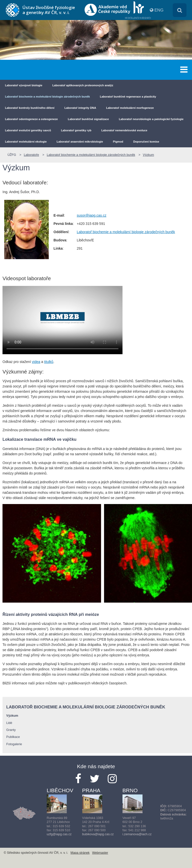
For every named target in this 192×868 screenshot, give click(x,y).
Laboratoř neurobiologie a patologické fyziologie (151, 119)
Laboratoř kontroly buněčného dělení (30, 108)
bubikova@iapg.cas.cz (98, 834)
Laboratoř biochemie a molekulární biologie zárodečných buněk (47, 97)
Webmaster (100, 853)
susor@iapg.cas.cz (91, 215)
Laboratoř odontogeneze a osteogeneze (31, 119)
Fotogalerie (14, 744)
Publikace (13, 737)
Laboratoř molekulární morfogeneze (130, 108)
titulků (49, 362)
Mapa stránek (80, 853)
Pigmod (118, 142)
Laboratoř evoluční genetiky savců (28, 130)
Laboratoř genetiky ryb (76, 130)
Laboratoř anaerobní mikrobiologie (80, 142)
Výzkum (148, 155)
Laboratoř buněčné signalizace (88, 119)
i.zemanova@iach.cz (137, 834)
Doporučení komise (146, 142)
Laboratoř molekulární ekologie (26, 142)
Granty (11, 730)
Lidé (9, 723)
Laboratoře (31, 155)
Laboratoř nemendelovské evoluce (124, 130)
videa (36, 362)
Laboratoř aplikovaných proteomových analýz (83, 85)
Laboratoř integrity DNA (80, 108)
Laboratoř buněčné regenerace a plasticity (128, 97)
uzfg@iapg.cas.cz (59, 834)
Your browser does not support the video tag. (62, 320)
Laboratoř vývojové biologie (24, 85)
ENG (159, 10)
